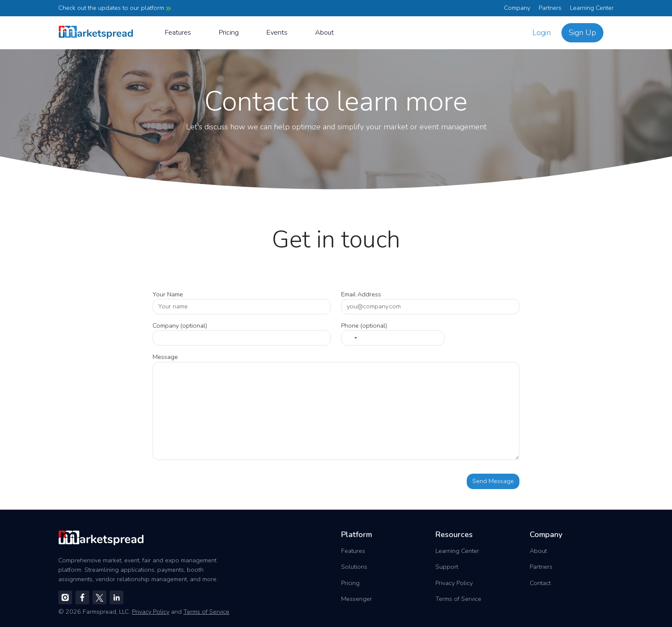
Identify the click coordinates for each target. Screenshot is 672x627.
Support (447, 567)
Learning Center (592, 8)
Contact (540, 583)
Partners (550, 8)
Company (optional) (180, 325)
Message (165, 357)
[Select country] (351, 338)
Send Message (493, 481)
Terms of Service (458, 599)
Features (178, 32)
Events (277, 32)
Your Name (168, 294)
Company (517, 8)
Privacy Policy (454, 583)
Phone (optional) (364, 325)
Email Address (361, 294)
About (324, 32)
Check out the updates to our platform (115, 8)
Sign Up (582, 33)
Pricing (229, 32)
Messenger (357, 599)
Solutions (354, 567)
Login (541, 33)
